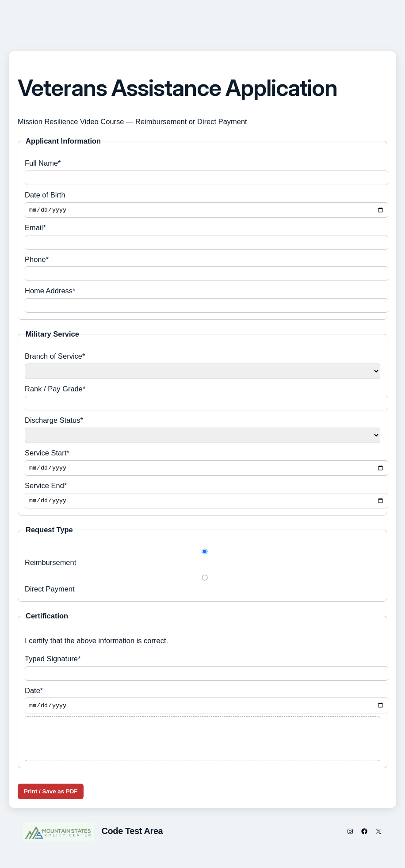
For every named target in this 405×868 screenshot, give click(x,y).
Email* (202, 238)
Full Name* (202, 172)
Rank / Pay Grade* (202, 399)
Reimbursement (202, 561)
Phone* (202, 269)
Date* (202, 704)
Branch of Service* (202, 366)
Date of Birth (202, 205)
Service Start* (202, 464)
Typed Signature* (202, 671)
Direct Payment (202, 587)
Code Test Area (132, 836)
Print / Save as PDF (51, 796)
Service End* (202, 498)
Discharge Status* (202, 431)
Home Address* (202, 301)
